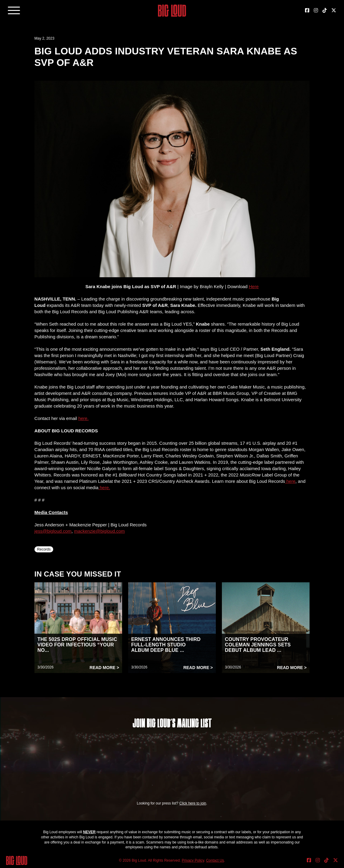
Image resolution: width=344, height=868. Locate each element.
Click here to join (193, 803)
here (290, 481)
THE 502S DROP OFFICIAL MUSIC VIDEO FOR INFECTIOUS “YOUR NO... (77, 645)
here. (104, 488)
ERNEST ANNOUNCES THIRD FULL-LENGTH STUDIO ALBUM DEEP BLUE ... (166, 645)
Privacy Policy (193, 860)
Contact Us (215, 860)
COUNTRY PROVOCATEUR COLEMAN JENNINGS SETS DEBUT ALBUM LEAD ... (258, 645)
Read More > (104, 668)
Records (44, 549)
